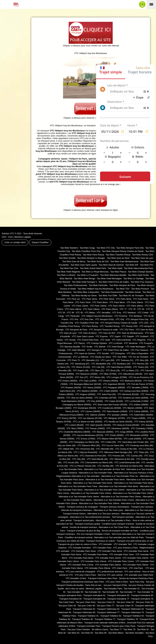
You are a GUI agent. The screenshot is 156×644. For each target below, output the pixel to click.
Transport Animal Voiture (74, 514)
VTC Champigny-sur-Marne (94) (84, 442)
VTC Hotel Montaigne (135, 347)
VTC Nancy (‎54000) (92, 388)
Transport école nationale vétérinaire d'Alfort (105, 623)
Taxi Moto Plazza (118, 272)
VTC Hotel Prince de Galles (116, 350)
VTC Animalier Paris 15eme (93, 561)
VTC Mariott (100, 347)
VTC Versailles (104, 313)
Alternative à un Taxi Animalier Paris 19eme (99, 503)
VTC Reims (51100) (81, 367)
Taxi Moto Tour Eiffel (108, 296)
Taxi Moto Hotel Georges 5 (84, 282)
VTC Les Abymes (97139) (90, 418)
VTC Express (102, 336)
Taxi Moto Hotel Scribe (138, 275)
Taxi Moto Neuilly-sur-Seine (84, 296)
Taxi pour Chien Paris (86, 602)
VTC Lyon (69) (107, 360)
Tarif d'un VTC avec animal (110, 575)
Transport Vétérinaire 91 (84, 609)
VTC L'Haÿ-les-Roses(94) (85, 452)
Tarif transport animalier (123, 517)
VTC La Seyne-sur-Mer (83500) (87, 422)
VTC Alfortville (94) (105, 449)
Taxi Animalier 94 (93, 592)
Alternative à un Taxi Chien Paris (114, 527)
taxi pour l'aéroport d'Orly (115, 585)
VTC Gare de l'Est (107, 333)
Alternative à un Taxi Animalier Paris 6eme (133, 483)
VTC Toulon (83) (141, 367)
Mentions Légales (23, 237)
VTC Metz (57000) (108, 374)
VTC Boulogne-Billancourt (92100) (85, 384)
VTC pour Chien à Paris (117, 582)
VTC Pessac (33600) (95, 428)
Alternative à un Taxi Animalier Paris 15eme (121, 497)
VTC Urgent (115, 336)
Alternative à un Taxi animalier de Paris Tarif (104, 469)
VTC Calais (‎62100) (114, 401)
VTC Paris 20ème (110, 309)
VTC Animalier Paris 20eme (98, 568)
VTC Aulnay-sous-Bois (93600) (134, 391)
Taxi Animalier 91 (132, 589)
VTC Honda (70, 340)
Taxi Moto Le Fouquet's (88, 275)
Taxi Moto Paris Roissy (93, 255)
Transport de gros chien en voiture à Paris (77, 544)
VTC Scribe (87, 347)
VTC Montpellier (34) (101, 364)
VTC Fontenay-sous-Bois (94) (139, 446)
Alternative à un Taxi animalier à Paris (113, 520)
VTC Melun (90, 313)
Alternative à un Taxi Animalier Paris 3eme (105, 480)
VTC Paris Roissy (90, 326)
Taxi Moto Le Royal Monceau (95, 272)
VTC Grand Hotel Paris (88, 340)
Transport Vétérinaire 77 (108, 612)
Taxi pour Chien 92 (125, 602)
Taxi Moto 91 (143, 630)
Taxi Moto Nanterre (69, 248)
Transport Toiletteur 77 (105, 619)
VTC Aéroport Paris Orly (137, 319)
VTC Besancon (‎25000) (87, 374)
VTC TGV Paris (127, 330)
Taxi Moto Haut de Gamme (111, 265)
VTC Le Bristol (115, 343)
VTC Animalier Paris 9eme (81, 558)
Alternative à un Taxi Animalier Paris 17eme (114, 500)
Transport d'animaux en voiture (101, 541)
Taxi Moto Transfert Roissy (118, 255)
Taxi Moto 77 (116, 630)
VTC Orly (120, 319)
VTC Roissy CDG (129, 326)
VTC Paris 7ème (83, 302)
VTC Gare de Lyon (68, 333)
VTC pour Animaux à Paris (125, 548)
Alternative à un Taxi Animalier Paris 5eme (93, 483)
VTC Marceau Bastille (70, 347)
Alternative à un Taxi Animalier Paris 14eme (79, 497)
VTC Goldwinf (142, 336)
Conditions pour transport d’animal (118, 524)
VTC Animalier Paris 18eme (136, 565)
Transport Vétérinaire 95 (84, 612)
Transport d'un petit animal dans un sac (135, 541)
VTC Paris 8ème (100, 302)
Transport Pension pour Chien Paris (119, 626)
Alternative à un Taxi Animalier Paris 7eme (78, 486)
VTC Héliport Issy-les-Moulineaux (97, 316)
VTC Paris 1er (73, 299)
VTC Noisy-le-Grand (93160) (126, 425)
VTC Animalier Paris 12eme (108, 558)
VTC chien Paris (120, 568)
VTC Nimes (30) (97, 377)
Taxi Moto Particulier (98, 285)
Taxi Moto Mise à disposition (86, 292)
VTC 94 (71, 313)
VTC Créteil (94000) (109, 391)
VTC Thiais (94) (141, 452)
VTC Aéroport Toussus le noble (103, 330)
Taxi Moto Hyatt (115, 268)
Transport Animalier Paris (89, 626)
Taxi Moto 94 (87, 633)
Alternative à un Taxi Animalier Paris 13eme (133, 493)
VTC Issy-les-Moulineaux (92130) (88, 435)
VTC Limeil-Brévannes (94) (127, 463)
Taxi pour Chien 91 (106, 602)
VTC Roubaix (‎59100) (71, 388)
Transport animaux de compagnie (82, 507)
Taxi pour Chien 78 (125, 606)
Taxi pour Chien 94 (67, 606)
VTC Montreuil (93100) (128, 394)
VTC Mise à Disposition (137, 354)
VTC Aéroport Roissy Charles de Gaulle (119, 323)
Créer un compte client (15, 242)
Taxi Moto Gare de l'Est (98, 262)
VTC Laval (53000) (132, 439)
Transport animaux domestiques (114, 507)
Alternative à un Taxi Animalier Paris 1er (120, 476)
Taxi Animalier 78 (145, 592)
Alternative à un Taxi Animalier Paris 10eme (105, 490)
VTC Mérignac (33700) (114, 418)
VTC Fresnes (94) (116, 456)
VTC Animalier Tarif (123, 544)
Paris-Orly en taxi (94, 585)
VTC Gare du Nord (144, 330)
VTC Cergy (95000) (124, 432)
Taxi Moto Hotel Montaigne (109, 279)
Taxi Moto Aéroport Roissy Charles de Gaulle (123, 251)
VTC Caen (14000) (88, 381)
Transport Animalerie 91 (94, 595)
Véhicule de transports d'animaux (76, 510)
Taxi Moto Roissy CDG (143, 255)
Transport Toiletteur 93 (133, 616)
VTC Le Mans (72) (130, 371)
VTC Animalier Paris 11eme (121, 561)
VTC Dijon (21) (97, 371)
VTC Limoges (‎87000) (117, 377)
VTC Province (121, 316)
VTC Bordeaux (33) (121, 364)
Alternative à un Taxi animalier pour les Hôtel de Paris (119, 538)
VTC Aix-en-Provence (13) (141, 377)
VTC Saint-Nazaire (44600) (115, 411)
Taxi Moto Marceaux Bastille (113, 275)
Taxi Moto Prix (147, 265)
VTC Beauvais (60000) (103, 432)
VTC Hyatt (105, 340)
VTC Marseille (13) (90, 360)
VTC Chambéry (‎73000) (142, 428)
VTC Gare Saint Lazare (83, 336)
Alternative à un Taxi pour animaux (103, 514)
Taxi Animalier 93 (75, 592)
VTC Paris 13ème (98, 306)
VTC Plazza (79, 343)
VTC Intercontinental (121, 340)
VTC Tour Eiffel (120, 357)
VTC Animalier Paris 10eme (136, 558)
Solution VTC (8, 234)
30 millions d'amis (100, 630)
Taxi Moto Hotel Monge (84, 279)
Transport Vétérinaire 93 (132, 609)
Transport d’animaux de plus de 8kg (83, 531)
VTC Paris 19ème (91, 309)
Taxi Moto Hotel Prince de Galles (114, 282)
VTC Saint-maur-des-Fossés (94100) (110, 405)
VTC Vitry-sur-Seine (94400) (80, 398)
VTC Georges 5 (94, 350)
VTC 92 (150, 309)
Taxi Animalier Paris (113, 589)
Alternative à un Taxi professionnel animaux (90, 517)
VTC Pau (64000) (95, 401)
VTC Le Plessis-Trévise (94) (83, 466)
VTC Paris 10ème (135, 302)
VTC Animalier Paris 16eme (108, 565)
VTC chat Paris (136, 568)
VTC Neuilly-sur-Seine (100, 357)
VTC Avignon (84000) (85, 394)
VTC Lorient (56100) (74, 425)
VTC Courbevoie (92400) (109, 408)
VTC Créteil (143, 313)
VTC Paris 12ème (80, 306)
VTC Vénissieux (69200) (118, 428)
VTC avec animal (132, 572)
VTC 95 (79, 313)
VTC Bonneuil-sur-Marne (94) (129, 466)
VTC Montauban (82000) (137, 435)
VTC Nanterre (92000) (87, 391)
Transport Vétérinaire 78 (132, 612)
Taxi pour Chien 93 (144, 602)
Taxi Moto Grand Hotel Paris (93, 268)
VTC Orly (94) (79, 459)
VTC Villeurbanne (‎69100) (130, 374)
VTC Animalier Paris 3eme (110, 551)
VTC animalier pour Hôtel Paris (139, 575)
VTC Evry (117, 313)
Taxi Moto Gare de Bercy (74, 262)
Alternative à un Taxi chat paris (139, 510)
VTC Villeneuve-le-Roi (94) (122, 459)
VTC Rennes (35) (140, 364)
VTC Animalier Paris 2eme (84, 551)
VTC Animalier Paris (102, 548)
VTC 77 (123, 309)
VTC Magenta (139, 340)
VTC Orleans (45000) (108, 381)
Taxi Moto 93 (73, 633)
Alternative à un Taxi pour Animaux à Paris (134, 473)
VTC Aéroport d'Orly (105, 319)
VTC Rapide (128, 336)
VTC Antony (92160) (144, 422)
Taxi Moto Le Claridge (133, 279)
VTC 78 (132, 309)
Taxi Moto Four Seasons (142, 282)
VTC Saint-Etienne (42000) (119, 367)
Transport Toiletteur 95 (82, 619)
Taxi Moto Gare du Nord (118, 258)
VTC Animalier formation (80, 548)
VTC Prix (74, 319)
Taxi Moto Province (140, 289)
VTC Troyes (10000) (136, 418)
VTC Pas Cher (87, 319)
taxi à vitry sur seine (75, 589)
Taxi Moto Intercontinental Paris (138, 268)
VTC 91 (141, 309)
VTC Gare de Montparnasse (130, 333)
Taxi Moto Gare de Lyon (142, 258)
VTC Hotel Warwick (76, 350)
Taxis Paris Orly (137, 582)
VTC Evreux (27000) (86, 439)
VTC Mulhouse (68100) (131, 381)
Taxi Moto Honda (133, 292)
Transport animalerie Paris (69, 595)
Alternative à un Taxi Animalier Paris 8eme (119, 486)
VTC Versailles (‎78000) (138, 388)
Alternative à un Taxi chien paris (108, 510)
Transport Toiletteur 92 (111, 616)
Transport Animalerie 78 (142, 599)
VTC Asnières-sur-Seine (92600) (133, 398)
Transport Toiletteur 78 (128, 619)
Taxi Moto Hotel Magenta (68, 272)
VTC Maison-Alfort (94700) (109, 439)
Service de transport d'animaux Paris (136, 578)
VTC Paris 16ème (135, 306)
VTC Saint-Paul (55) (106, 394)
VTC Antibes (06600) (139, 405)
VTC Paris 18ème (73, 309)
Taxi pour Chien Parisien (79, 630)
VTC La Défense (81, 357)
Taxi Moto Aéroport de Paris (122, 285)
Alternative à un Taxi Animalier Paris (96, 473)
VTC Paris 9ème (117, 302)
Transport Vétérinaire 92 (108, 609)
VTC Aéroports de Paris (76, 330)
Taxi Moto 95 (101, 633)
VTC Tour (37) (81, 377)
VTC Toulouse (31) (125, 360)
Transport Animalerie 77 (118, 599)
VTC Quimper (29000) (117, 415)
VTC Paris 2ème (89, 299)
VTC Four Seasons (139, 350)
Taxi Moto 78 (129, 630)
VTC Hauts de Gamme (85, 354)
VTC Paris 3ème (106, 299)
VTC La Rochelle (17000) (137, 401)
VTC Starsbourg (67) (80, 364)
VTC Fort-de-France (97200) (140, 384)
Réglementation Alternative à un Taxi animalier (78, 476)
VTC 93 (62, 313)
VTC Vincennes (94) (85, 449)
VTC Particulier (73, 316)
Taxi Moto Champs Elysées (140, 272)
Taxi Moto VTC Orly (106, 248)
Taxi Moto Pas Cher (69, 268)
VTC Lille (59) (98, 367)
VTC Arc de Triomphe (138, 357)
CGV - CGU (7, 237)
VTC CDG (144, 323)
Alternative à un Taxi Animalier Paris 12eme (91, 493)
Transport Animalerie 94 (70, 599)
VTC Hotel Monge (115, 347)
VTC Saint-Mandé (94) (97, 459)
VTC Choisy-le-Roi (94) (126, 449)
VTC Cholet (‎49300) (114, 435)
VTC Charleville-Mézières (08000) (75, 432)
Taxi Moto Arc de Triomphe (131, 296)
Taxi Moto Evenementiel (112, 292)
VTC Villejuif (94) (66, 449)
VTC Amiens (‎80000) (68, 381)
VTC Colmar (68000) (139, 411)
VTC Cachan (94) (134, 456)
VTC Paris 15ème (116, 306)
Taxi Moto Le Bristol (66, 275)
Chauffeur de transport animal (79, 538)
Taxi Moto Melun (116, 633)
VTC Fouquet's (146, 343)
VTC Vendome (131, 343)
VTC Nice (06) (142, 360)
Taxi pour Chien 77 (105, 606)
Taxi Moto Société (67, 258)
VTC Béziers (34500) (132, 408)
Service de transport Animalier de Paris (120, 531)
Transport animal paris (84, 520)
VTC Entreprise (118, 354)
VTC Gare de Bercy (88, 333)
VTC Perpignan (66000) (114, 388)
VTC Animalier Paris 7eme (122, 555)
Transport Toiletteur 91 (88, 616)
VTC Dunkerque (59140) (84, 408)
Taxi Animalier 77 (128, 592)
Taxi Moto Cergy (87, 248)
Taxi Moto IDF (132, 265)
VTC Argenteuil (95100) (114, 384)
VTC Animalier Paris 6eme (95, 555)
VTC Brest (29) (113, 371)
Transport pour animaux (142, 507)
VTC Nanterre (129, 313)
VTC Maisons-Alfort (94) (89, 446)
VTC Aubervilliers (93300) (141, 415)
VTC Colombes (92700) (105, 398)
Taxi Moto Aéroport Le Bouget (91, 258)
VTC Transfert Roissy (110, 326)
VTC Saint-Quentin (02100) (98, 425)
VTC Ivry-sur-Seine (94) (113, 446)
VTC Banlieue (135, 316)
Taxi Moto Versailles (134, 633)
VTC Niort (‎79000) (75, 428)
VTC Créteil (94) (108, 442)
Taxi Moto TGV (122, 289)
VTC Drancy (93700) (67, 418)
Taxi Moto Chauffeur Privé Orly (86, 251)
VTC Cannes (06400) (90, 411)
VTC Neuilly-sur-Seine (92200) (118, 422)
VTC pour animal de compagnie (80, 572)
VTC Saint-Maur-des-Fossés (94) (133, 442)
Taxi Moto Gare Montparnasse (124, 262)
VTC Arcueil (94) (71, 463)
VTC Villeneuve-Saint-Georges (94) (116, 452)
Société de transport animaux (83, 527)
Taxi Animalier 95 (110, 592)
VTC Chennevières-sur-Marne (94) (97, 463)
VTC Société (103, 354)
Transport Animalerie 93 (142, 595)
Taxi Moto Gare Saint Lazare (84, 265)
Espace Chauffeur (40, 242)
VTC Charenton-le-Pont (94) (93, 456)
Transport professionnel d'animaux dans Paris (83, 582)
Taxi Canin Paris (67, 602)
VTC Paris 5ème (141, 299)
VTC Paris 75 (73, 360)
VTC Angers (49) (81, 371)
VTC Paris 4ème (124, 299)
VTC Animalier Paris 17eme (81, 565)
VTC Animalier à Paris (76, 578)
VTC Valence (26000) (95, 415)
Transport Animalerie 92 (118, 595)
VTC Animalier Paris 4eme (136, 551)
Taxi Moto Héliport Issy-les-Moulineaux (95, 289)
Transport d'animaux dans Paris (103, 578)
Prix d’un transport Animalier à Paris (93, 534)
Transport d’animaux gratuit (88, 524)
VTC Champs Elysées (97, 343)
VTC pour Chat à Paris (85, 575)
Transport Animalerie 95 (94, 599)
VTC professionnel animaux (110, 572)
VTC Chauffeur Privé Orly (87, 323)
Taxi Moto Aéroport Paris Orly (130, 248)
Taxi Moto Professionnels (76, 285)
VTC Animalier (105, 544)
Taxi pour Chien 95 (86, 606)
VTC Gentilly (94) (106, 466)
